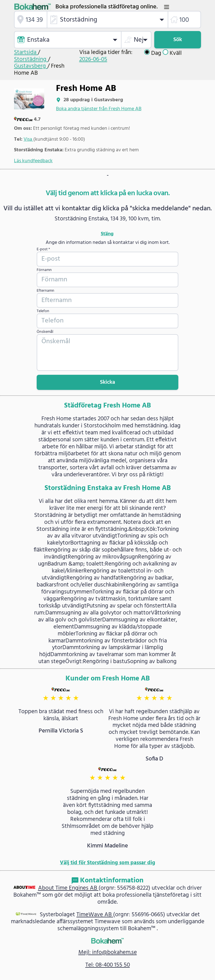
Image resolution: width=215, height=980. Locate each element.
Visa (28, 139)
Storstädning (31, 59)
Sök (178, 40)
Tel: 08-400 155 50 (108, 965)
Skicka (107, 382)
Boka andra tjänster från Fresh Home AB (99, 109)
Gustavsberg (31, 66)
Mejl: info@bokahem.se (108, 952)
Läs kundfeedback (33, 161)
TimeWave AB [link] (95, 915)
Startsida (26, 52)
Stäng (107, 234)
